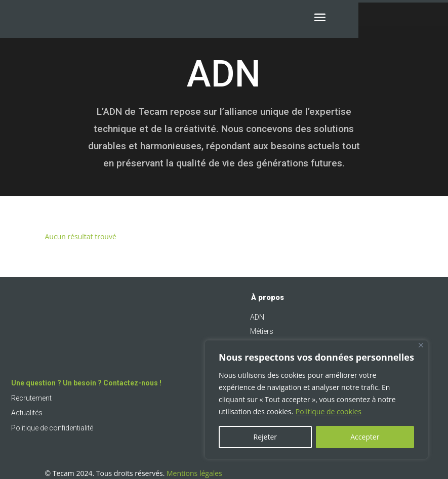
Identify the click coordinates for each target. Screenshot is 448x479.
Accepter (365, 437)
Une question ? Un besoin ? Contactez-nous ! (86, 383)
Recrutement (31, 398)
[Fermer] (421, 345)
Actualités (27, 413)
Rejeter (265, 437)
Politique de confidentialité (52, 428)
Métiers (262, 331)
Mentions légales (194, 473)
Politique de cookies (329, 411)
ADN (257, 317)
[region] (316, 400)
